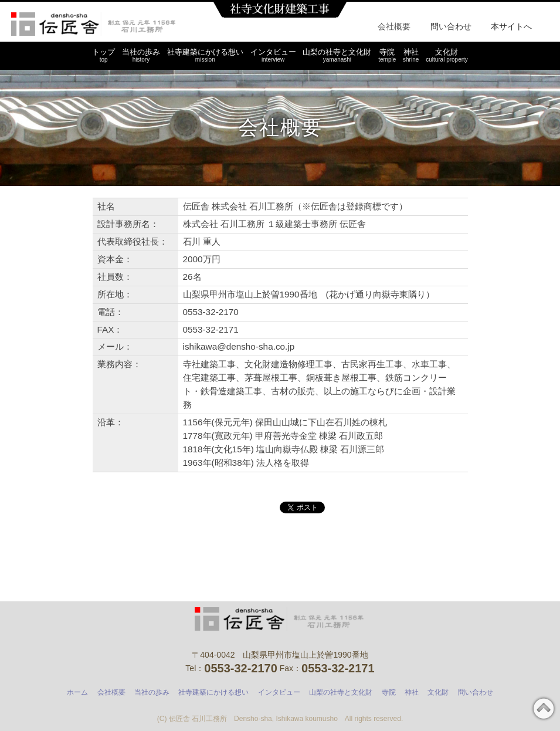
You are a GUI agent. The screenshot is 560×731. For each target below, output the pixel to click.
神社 (411, 55)
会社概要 (394, 26)
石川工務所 (93, 24)
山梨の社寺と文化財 (337, 55)
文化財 (447, 55)
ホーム (77, 692)
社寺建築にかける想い (205, 55)
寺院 (387, 55)
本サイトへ (511, 26)
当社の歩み (141, 55)
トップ (103, 55)
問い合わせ (451, 26)
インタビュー (273, 55)
